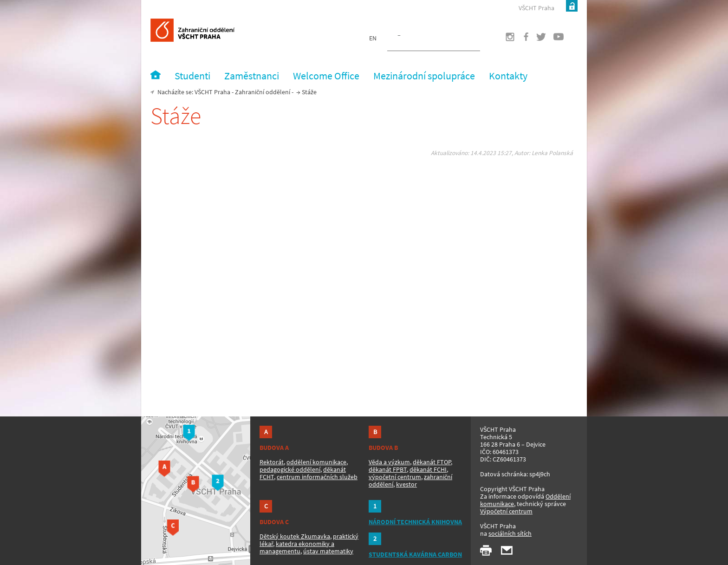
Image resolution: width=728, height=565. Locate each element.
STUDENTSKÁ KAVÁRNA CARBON (415, 554)
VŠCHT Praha (536, 8)
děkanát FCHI (428, 469)
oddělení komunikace (316, 462)
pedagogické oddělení (290, 469)
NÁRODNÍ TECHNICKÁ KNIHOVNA (415, 522)
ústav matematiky (328, 551)
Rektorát (272, 462)
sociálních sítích (510, 533)
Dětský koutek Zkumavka (295, 536)
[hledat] (422, 40)
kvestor (406, 484)
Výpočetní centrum (506, 511)
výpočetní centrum (395, 477)
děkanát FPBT (388, 469)
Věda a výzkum (389, 462)
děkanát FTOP (432, 462)
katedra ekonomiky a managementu (297, 547)
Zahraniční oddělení (263, 92)
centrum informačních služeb (317, 477)
